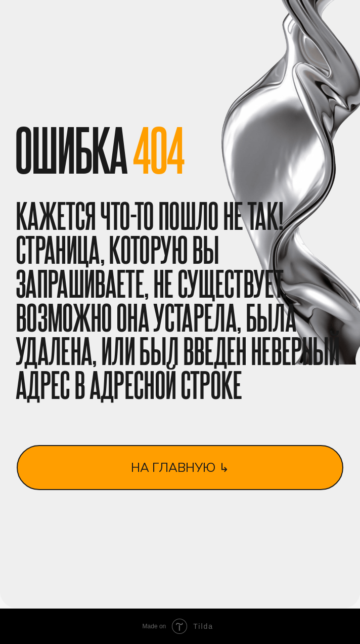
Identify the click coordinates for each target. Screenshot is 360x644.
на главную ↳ (180, 467)
